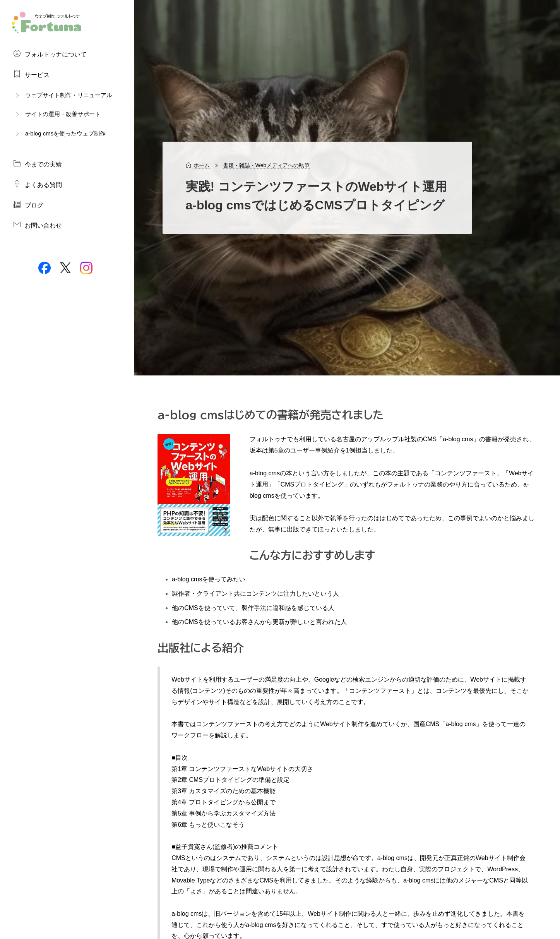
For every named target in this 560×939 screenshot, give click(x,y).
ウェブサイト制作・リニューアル (63, 95)
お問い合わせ (38, 225)
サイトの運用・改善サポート (57, 114)
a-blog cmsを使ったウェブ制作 (60, 133)
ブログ (28, 205)
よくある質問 (38, 184)
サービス (31, 74)
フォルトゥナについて (50, 54)
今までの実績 (38, 164)
